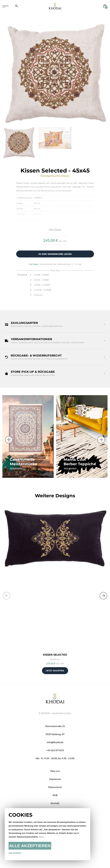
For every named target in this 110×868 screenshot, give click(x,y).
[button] (55, 324)
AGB (55, 795)
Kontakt (55, 803)
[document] (47, 834)
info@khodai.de (55, 742)
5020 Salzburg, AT (55, 734)
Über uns (55, 771)
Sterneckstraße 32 (55, 726)
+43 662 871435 (55, 750)
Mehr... (42, 837)
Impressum (55, 779)
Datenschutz (55, 787)
